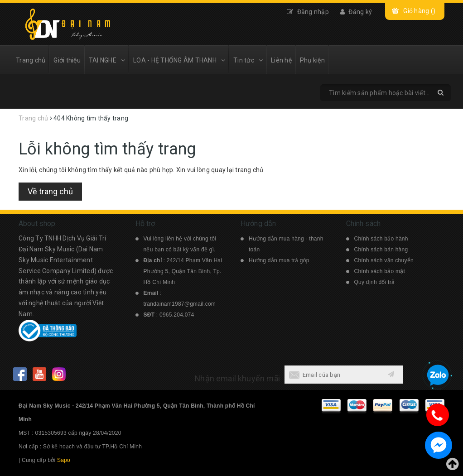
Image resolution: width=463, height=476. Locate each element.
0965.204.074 (177, 315)
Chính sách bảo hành (381, 239)
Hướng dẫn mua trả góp (279, 260)
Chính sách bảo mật (380, 271)
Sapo (64, 460)
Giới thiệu (67, 60)
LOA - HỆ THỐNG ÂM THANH (179, 60)
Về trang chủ (50, 191)
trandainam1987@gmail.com (180, 304)
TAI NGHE (107, 60)
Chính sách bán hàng (381, 250)
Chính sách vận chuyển (384, 260)
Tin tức (248, 60)
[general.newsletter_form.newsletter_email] (332, 375)
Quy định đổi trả (375, 282)
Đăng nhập (308, 12)
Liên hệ (281, 60)
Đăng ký (356, 12)
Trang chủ (31, 60)
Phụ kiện (312, 60)
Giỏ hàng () (419, 11)
